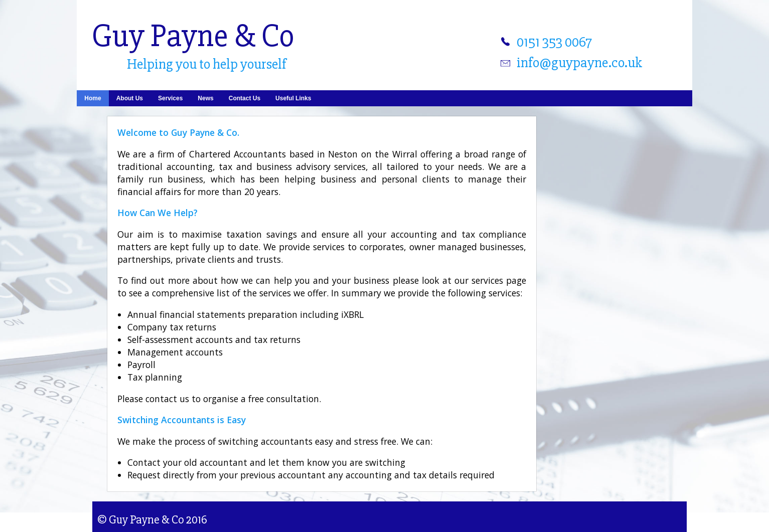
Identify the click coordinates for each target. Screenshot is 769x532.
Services (170, 98)
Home (93, 98)
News (205, 98)
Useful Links (293, 98)
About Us (130, 98)
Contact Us (245, 98)
